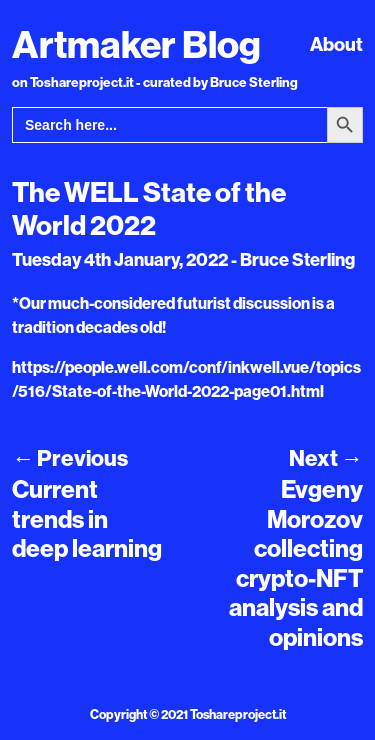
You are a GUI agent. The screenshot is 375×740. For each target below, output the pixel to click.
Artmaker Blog (136, 44)
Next (326, 458)
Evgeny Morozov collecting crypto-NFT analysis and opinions (296, 562)
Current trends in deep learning (87, 518)
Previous (70, 458)
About (336, 44)
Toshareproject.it (238, 714)
